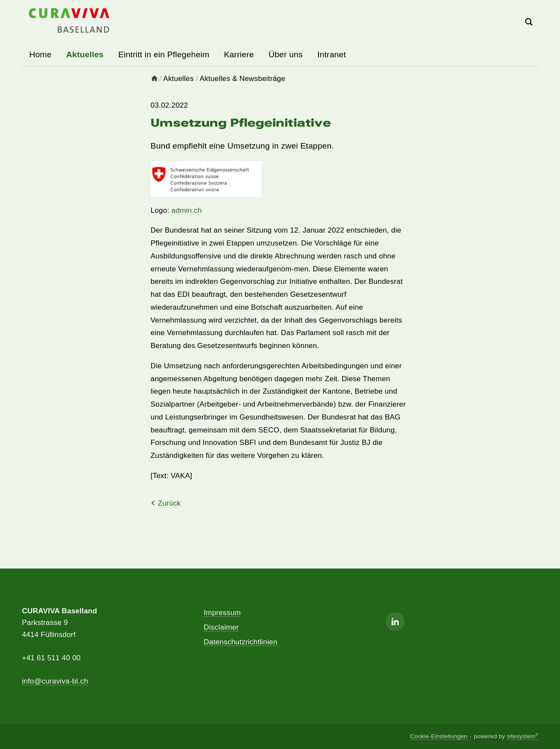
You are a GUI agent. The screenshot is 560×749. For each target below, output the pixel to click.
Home (40, 54)
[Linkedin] (395, 622)
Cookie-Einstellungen (439, 736)
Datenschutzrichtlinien (240, 642)
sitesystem (522, 736)
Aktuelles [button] (85, 54)
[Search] (529, 23)
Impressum (222, 613)
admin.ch (187, 210)
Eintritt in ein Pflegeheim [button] (164, 54)
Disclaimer (221, 627)
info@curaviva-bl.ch (55, 681)
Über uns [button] (286, 54)
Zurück (166, 503)
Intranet (332, 54)
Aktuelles (178, 79)
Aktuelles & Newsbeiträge (243, 79)
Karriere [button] (239, 54)
